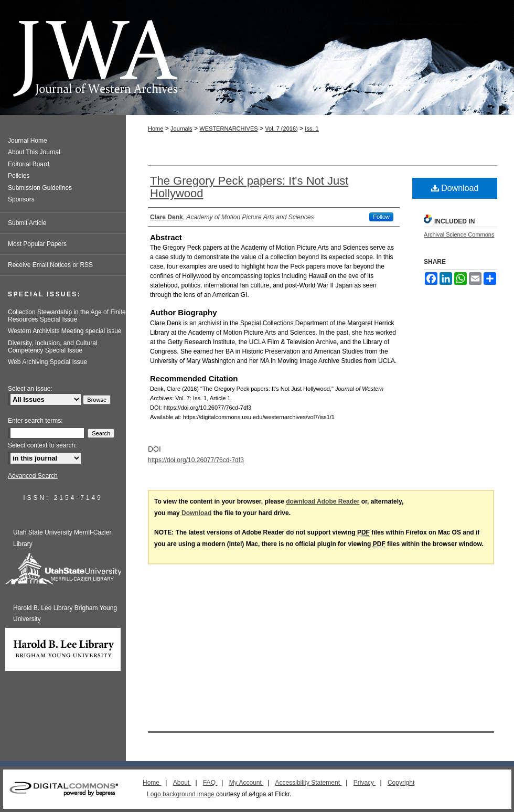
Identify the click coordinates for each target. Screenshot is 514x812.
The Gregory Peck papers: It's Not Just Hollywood (249, 187)
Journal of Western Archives (257, 57)
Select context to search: (42, 445)
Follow (381, 217)
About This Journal (34, 152)
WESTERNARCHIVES (228, 129)
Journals (181, 129)
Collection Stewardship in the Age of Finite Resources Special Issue (67, 316)
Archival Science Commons (459, 234)
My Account (246, 783)
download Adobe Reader (323, 501)
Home (156, 129)
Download (455, 188)
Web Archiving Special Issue (47, 362)
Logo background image (181, 794)
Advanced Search (33, 476)
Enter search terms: (35, 421)
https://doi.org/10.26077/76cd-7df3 (196, 460)
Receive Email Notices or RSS (50, 265)
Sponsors (21, 199)
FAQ (210, 783)
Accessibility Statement (309, 783)
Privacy (365, 783)
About (182, 783)
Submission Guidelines (40, 188)
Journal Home (28, 141)
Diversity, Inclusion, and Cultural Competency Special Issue (53, 347)
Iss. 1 (312, 129)
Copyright (401, 783)
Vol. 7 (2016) (281, 129)
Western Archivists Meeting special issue (65, 331)
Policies (19, 176)
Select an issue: (30, 389)
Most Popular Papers (37, 244)
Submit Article (27, 223)
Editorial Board (29, 164)
